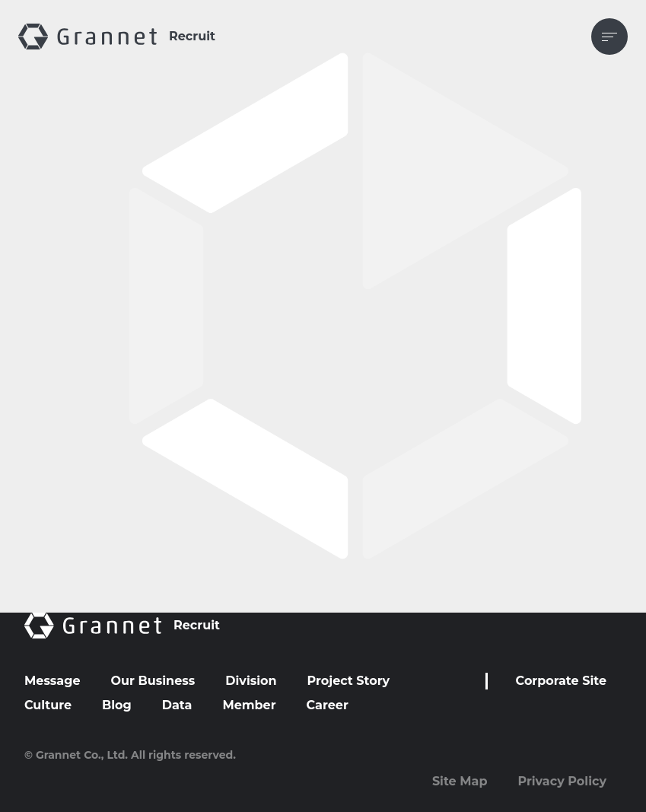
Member (249, 705)
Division (251, 681)
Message (53, 681)
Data (177, 705)
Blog (117, 705)
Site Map (460, 781)
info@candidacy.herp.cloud (199, 341)
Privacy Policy (562, 781)
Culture (48, 705)
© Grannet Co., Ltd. (76, 755)
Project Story (349, 681)
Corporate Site (561, 681)
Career (328, 705)
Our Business (153, 681)
